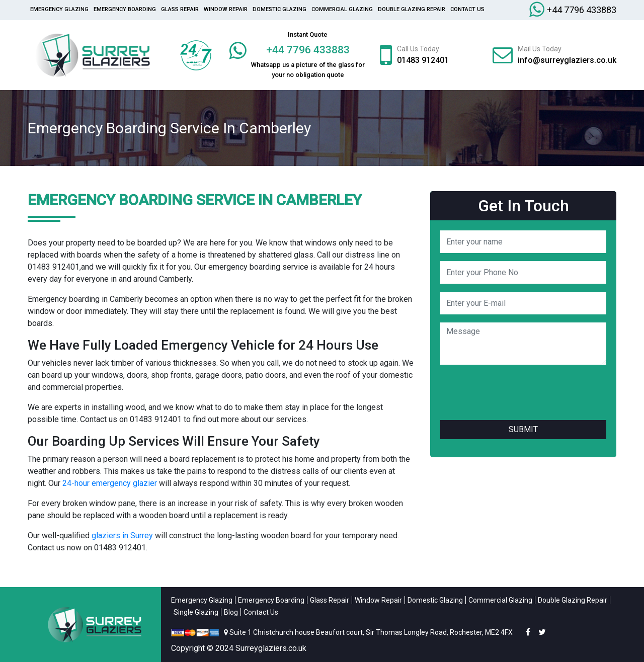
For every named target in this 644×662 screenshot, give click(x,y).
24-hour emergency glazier (110, 483)
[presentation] (517, 392)
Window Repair (226, 9)
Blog (231, 612)
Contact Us (467, 9)
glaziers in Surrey (122, 535)
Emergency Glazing (59, 9)
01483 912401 (423, 60)
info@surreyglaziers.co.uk (567, 60)
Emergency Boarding (125, 9)
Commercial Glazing (342, 9)
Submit (523, 429)
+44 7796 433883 (582, 10)
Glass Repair (330, 600)
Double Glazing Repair (412, 9)
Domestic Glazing (279, 9)
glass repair (180, 9)
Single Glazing (196, 612)
